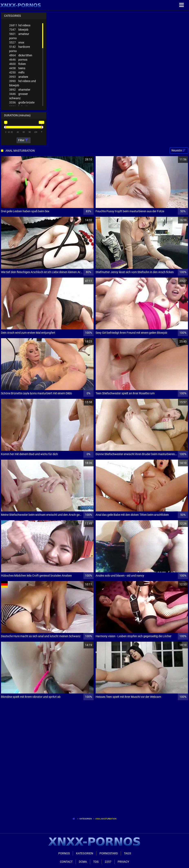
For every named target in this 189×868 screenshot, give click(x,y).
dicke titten (21, 55)
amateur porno (19, 36)
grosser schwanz (19, 96)
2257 (108, 862)
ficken (18, 64)
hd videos (20, 25)
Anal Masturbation (106, 819)
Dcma (83, 862)
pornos (18, 60)
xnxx (17, 43)
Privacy (123, 862)
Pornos (64, 853)
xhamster (20, 90)
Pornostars (109, 853)
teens (17, 68)
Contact (66, 862)
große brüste (22, 103)
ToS (96, 862)
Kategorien (86, 819)
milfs (17, 73)
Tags (127, 853)
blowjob (19, 30)
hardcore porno (19, 49)
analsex (19, 77)
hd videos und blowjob (23, 83)
